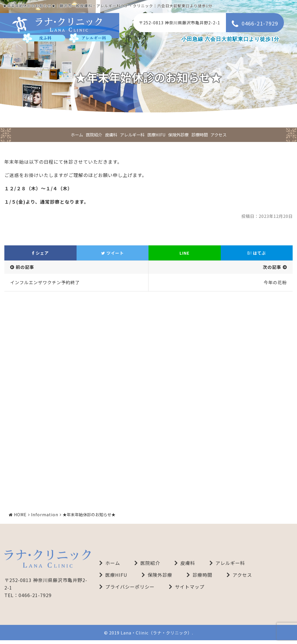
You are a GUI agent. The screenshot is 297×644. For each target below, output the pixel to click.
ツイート (113, 253)
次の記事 (272, 267)
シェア (40, 253)
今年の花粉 (275, 282)
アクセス (219, 135)
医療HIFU (156, 135)
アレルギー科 (132, 135)
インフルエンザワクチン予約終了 (45, 282)
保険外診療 (178, 135)
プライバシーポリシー (130, 590)
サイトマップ (190, 590)
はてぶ (257, 253)
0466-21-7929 (260, 23)
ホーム (77, 135)
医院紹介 (94, 135)
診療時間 (200, 135)
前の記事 (25, 267)
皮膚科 (111, 135)
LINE (184, 253)
